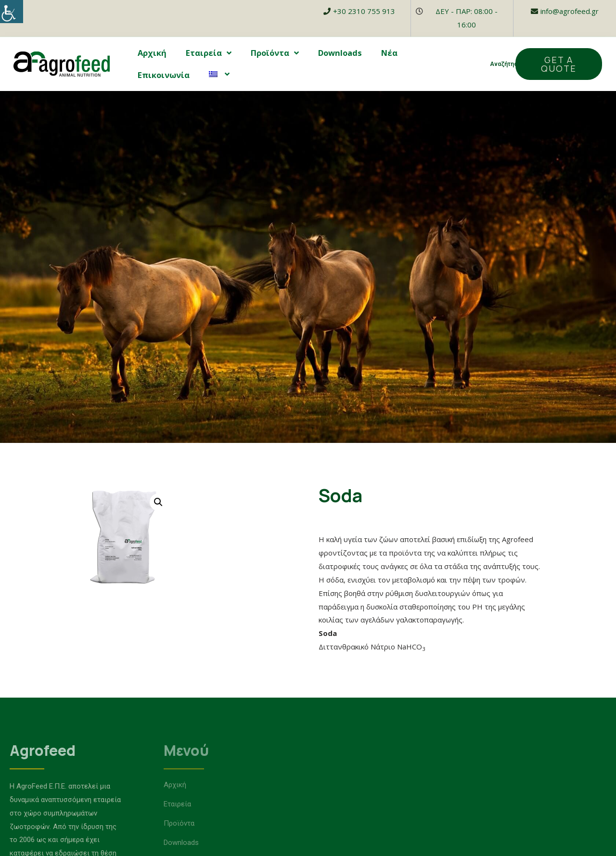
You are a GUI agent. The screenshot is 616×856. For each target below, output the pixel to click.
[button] (559, 64)
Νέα (389, 53)
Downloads (340, 53)
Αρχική (152, 53)
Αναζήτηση (506, 64)
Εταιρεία (209, 53)
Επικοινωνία (164, 75)
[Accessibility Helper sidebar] (12, 12)
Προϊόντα (275, 53)
